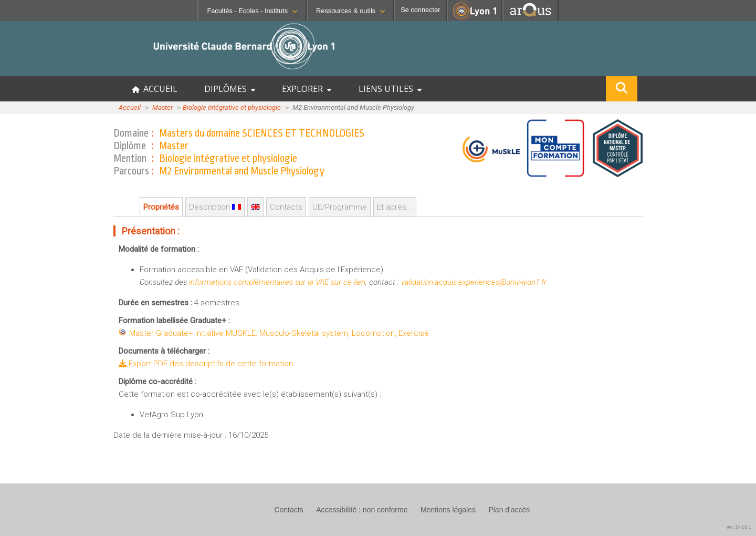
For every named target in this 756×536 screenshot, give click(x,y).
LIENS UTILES (390, 89)
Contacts (286, 207)
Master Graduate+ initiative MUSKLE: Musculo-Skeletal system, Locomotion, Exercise (279, 333)
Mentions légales (448, 510)
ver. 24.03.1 (739, 527)
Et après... (395, 207)
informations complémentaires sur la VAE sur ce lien (277, 282)
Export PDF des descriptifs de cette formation (206, 364)
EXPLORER (307, 89)
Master (162, 107)
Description (215, 207)
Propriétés (161, 207)
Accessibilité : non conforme (362, 510)
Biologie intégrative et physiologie (232, 107)
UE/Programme (340, 207)
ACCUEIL (155, 89)
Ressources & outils (350, 11)
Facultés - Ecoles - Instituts (252, 11)
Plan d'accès (509, 510)
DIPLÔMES (230, 89)
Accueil (130, 107)
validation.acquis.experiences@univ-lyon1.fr (474, 282)
